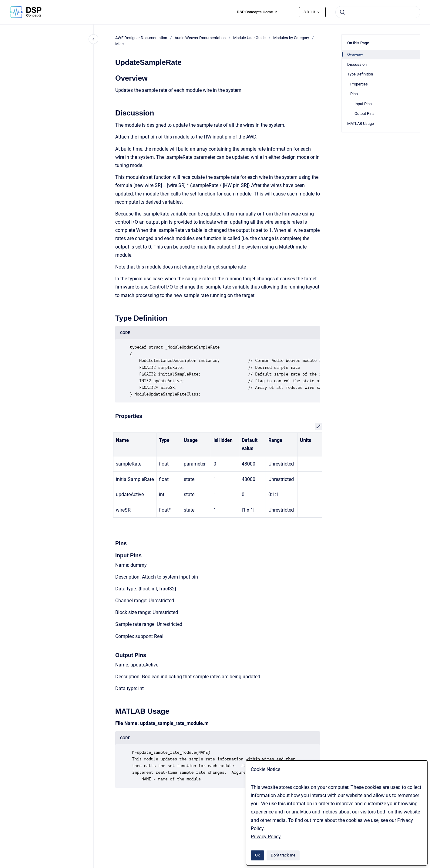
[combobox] (378, 12)
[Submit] (342, 12)
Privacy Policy (266, 837)
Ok (257, 855)
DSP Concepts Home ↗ (257, 12)
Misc (119, 44)
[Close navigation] (93, 39)
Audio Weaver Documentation (200, 38)
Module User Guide (249, 38)
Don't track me (283, 855)
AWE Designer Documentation (141, 38)
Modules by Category (291, 38)
